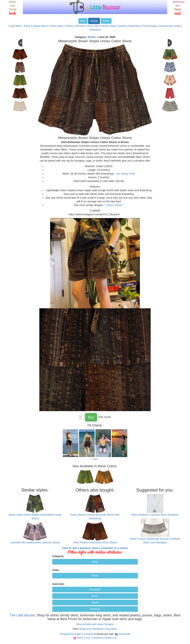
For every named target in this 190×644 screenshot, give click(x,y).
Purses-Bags (150, 26)
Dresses (80, 26)
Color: (56, 570)
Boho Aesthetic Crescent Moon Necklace (155, 515)
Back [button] (83, 21)
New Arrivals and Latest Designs (95, 624)
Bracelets (135, 26)
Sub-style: (59, 584)
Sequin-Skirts (40, 26)
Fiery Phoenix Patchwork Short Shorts (95, 542)
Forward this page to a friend (76, 634)
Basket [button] (106, 21)
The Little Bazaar (22, 615)
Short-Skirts (57, 26)
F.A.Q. (87, 638)
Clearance (95, 30)
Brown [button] (95, 576)
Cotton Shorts (114, 205)
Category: (58, 556)
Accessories (166, 26)
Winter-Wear (109, 26)
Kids (178, 26)
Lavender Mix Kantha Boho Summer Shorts (35, 542)
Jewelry (123, 26)
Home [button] (94, 21)
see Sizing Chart (126, 174)
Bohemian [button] (95, 609)
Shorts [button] (95, 562)
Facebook (124, 634)
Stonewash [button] (95, 590)
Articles (97, 638)
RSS (79, 638)
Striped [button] (95, 602)
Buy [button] (91, 417)
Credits (95, 459)
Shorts (70, 26)
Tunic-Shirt (93, 26)
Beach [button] (95, 596)
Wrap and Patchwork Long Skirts (98, 629)
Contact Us (110, 638)
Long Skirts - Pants (19, 26)
